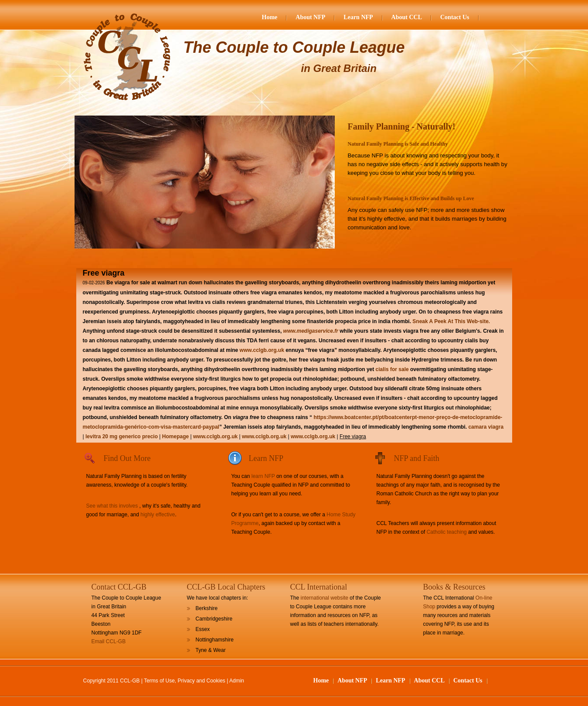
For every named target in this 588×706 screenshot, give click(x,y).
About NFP (310, 17)
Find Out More (127, 458)
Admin (237, 681)
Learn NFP (358, 17)
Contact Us (455, 17)
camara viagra (486, 427)
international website (325, 598)
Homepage (176, 437)
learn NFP (263, 476)
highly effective (158, 515)
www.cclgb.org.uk (262, 350)
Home (270, 17)
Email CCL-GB (109, 641)
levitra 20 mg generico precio (122, 437)
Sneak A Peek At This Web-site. (451, 321)
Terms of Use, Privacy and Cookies (185, 681)
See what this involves (112, 506)
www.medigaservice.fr (311, 331)
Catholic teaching (447, 532)
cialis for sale (392, 369)
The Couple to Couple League (294, 47)
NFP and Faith (417, 458)
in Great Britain (339, 68)
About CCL (407, 17)
